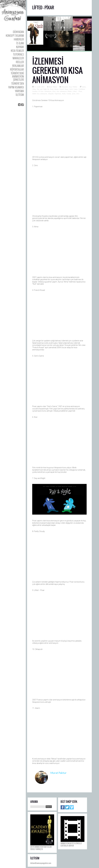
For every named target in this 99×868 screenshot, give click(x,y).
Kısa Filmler (17, 51)
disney (56, 89)
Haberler (19, 39)
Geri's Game (73, 89)
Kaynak (20, 47)
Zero (78, 94)
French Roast (64, 89)
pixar (74, 94)
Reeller (20, 62)
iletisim (20, 95)
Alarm (84, 87)
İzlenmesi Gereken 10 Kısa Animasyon (57, 71)
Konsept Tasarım (15, 35)
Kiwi (54, 91)
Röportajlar (17, 69)
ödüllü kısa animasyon (40, 94)
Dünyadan (18, 32)
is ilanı (20, 43)
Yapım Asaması (16, 87)
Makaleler (18, 58)
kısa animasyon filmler (64, 91)
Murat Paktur (53, 87)
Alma (34, 89)
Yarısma (19, 91)
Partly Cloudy (66, 94)
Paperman (58, 94)
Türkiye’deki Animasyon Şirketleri (17, 76)
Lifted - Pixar (77, 91)
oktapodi (51, 94)
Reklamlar (18, 66)
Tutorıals (18, 54)
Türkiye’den (18, 83)
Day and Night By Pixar (45, 89)
